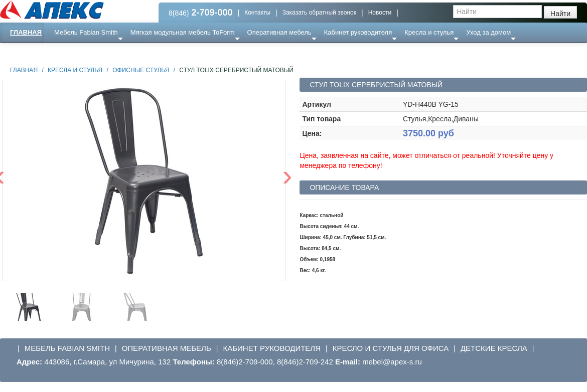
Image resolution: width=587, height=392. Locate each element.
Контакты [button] (257, 13)
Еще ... (70, 52)
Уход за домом (488, 32)
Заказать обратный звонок (319, 13)
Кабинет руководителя (358, 32)
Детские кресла (494, 348)
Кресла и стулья (429, 32)
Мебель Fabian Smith (86, 32)
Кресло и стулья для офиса (391, 348)
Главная (26, 32)
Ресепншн (109, 52)
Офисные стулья (141, 70)
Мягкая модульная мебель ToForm (183, 32)
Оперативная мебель (279, 32)
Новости (380, 13)
